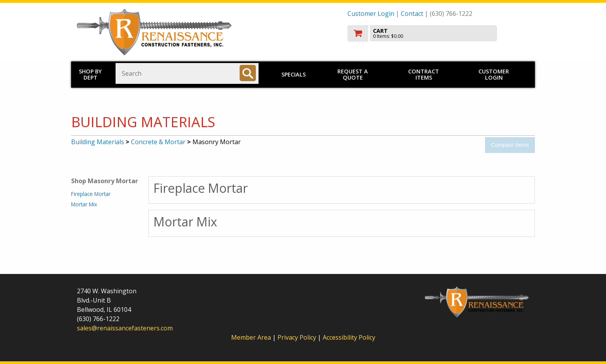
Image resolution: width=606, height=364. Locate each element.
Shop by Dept (90, 74)
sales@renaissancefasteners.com (125, 328)
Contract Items (424, 74)
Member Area (251, 337)
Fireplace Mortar (91, 194)
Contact (412, 14)
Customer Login (371, 14)
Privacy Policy (298, 337)
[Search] (248, 73)
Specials (294, 74)
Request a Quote (353, 74)
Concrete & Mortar (158, 142)
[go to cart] (438, 33)
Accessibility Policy (349, 337)
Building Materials (98, 142)
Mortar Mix (84, 204)
